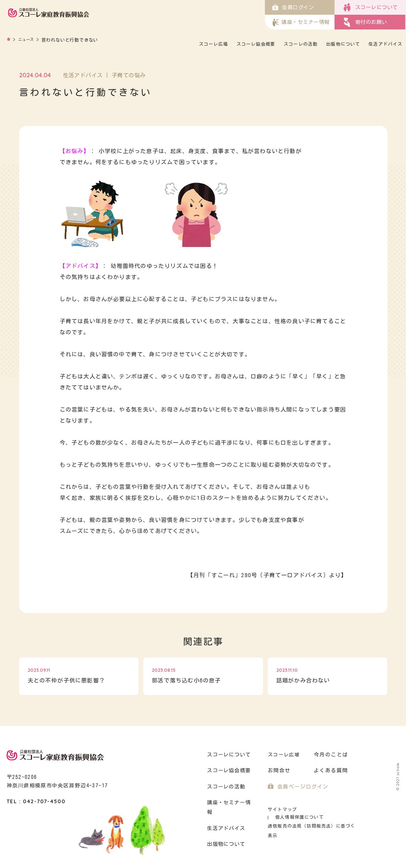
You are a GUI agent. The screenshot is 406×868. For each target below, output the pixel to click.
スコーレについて (228, 755)
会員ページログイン (301, 787)
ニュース (28, 40)
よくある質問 (330, 771)
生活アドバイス (310, 53)
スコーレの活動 (327, 44)
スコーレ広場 (241, 44)
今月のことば (330, 755)
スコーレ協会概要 (283, 44)
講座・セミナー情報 (231, 803)
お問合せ (278, 771)
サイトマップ (281, 809)
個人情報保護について (330, 809)
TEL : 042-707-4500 (36, 801)
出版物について (369, 44)
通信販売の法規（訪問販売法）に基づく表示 (312, 818)
